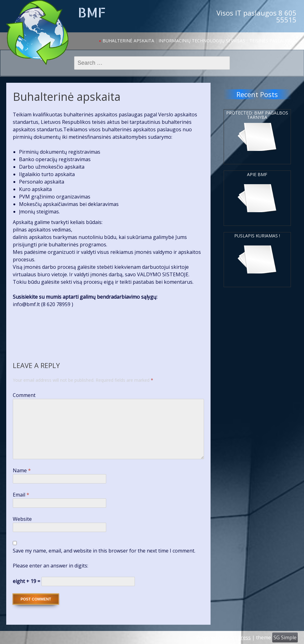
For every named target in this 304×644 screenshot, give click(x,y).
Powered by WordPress (223, 637)
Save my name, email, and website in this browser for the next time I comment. (104, 551)
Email (21, 495)
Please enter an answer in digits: (50, 566)
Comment (24, 395)
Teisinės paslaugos (272, 41)
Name (22, 470)
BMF (92, 12)
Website (22, 519)
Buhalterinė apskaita (128, 41)
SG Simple (285, 637)
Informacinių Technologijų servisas (202, 41)
